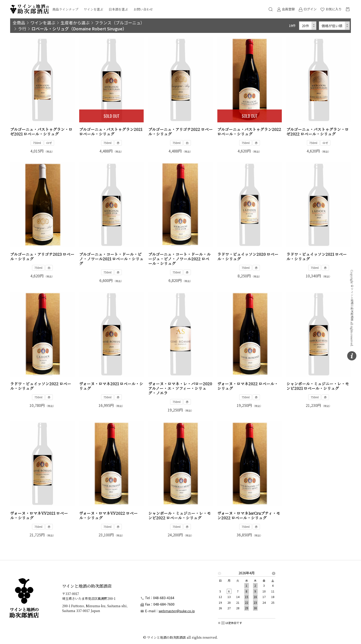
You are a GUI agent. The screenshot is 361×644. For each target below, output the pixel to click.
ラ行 (22, 29)
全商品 (19, 23)
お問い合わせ (143, 9)
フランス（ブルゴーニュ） (120, 23)
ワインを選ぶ (93, 9)
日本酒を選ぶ (118, 9)
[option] (247, 592)
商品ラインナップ (65, 9)
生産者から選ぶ (75, 23)
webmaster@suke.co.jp (177, 611)
